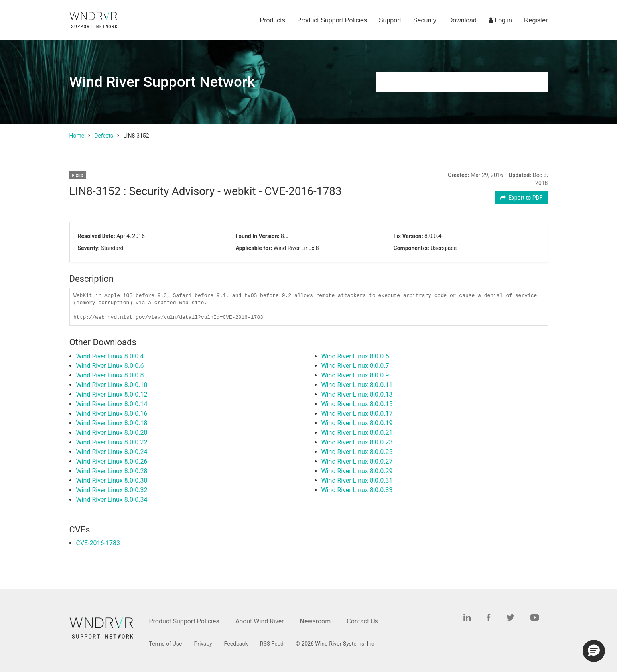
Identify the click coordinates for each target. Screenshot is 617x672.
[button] (594, 651)
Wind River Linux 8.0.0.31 (357, 480)
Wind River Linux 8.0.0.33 (357, 490)
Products (273, 20)
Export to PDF (521, 198)
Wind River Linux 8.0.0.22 (112, 442)
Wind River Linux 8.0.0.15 (357, 404)
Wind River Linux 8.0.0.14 (112, 404)
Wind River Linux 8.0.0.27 (357, 461)
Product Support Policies (332, 20)
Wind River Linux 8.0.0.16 (112, 414)
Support (390, 20)
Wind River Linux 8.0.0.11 (357, 385)
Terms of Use (166, 644)
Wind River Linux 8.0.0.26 (112, 461)
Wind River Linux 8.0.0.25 (357, 452)
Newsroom (315, 621)
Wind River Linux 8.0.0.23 (357, 442)
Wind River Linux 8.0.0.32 (112, 490)
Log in (500, 20)
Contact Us (362, 621)
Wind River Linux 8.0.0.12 (112, 394)
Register (536, 20)
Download (462, 20)
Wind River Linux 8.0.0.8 (110, 375)
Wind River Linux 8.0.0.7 (355, 366)
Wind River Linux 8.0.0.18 (112, 423)
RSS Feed (272, 644)
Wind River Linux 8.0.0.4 (110, 356)
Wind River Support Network (162, 82)
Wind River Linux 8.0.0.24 (112, 452)
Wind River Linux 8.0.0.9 (355, 375)
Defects (104, 136)
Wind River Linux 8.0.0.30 (112, 480)
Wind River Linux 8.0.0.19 (357, 423)
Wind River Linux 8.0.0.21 (357, 433)
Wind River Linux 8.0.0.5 (355, 356)
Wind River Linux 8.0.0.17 (357, 414)
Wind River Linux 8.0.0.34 (112, 500)
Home (77, 136)
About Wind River (260, 621)
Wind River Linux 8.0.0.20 (112, 433)
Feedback (236, 644)
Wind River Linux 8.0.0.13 (357, 394)
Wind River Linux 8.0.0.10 (112, 385)
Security (425, 20)
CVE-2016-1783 (98, 543)
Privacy (203, 644)
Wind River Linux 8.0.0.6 (110, 366)
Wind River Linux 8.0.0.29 (357, 471)
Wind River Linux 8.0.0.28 (112, 471)
